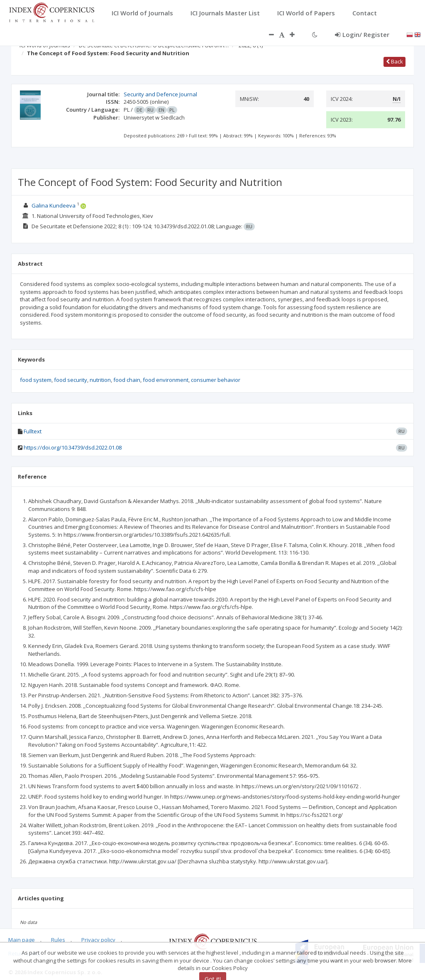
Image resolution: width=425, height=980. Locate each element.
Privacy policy (98, 940)
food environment (166, 380)
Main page (22, 940)
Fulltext (33, 431)
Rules (58, 940)
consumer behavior (216, 380)
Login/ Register (362, 34)
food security (71, 380)
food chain (127, 380)
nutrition (100, 380)
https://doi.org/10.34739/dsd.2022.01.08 (73, 447)
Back (394, 61)
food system (36, 380)
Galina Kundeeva (54, 205)
